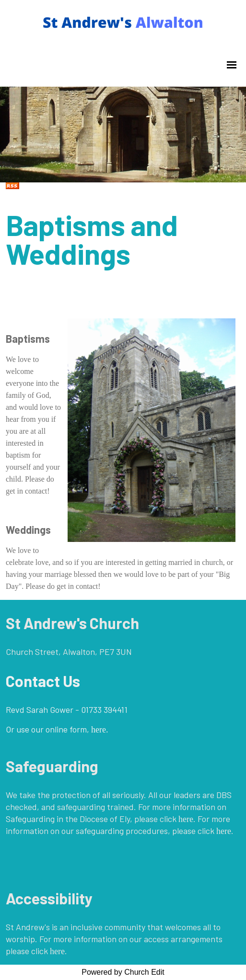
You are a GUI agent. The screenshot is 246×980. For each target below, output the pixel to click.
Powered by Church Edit (123, 972)
